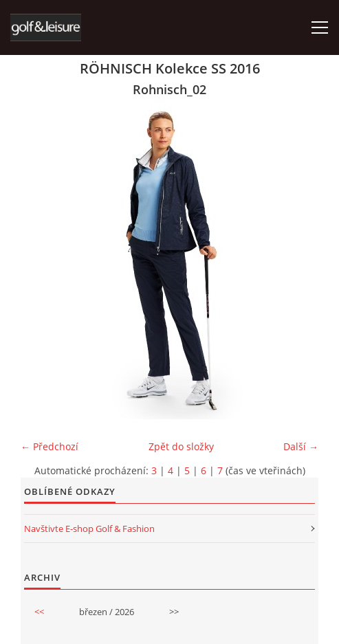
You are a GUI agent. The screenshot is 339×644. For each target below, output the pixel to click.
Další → (301, 446)
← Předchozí (50, 446)
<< (39, 612)
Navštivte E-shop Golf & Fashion (89, 529)
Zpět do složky (181, 446)
